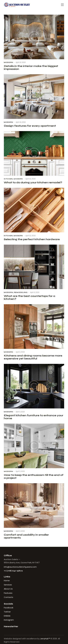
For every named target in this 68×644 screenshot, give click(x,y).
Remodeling (21, 292)
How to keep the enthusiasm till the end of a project (34, 476)
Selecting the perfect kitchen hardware (32, 239)
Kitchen (8, 179)
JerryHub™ (45, 639)
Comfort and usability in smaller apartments (26, 536)
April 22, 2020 (21, 122)
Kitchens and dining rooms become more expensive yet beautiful (33, 357)
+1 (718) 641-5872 (13, 571)
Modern (8, 62)
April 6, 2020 (35, 292)
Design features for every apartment (30, 126)
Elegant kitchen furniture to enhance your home (34, 417)
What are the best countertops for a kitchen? (30, 297)
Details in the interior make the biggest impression (31, 68)
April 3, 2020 (20, 352)
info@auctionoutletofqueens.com (20, 567)
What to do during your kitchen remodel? (33, 182)
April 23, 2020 (21, 62)
